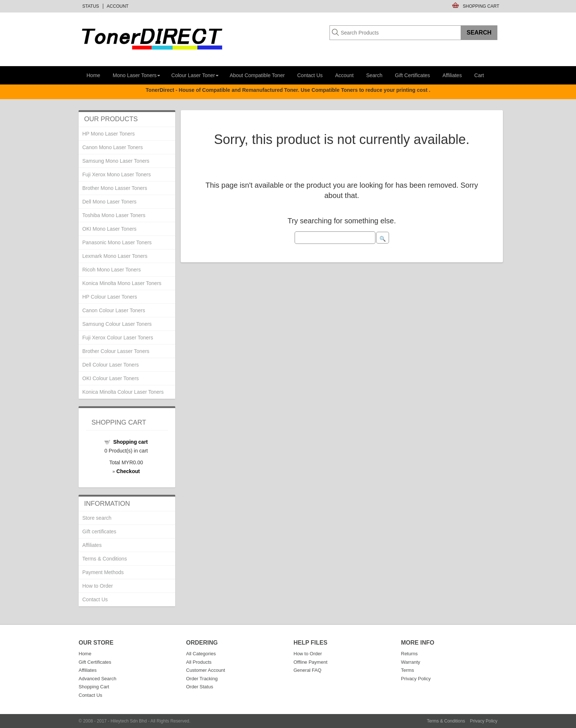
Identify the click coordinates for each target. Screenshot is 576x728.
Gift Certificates (413, 75)
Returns (410, 654)
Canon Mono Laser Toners (113, 147)
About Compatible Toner (257, 75)
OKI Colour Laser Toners (111, 378)
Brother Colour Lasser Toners (116, 351)
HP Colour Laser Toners (110, 297)
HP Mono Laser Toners (109, 134)
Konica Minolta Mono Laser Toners (122, 283)
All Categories (201, 654)
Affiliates (452, 75)
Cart (479, 75)
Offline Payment (310, 662)
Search (374, 75)
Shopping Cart (481, 6)
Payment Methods (103, 572)
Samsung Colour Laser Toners (117, 324)
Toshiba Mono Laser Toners (114, 215)
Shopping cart (130, 442)
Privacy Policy (416, 679)
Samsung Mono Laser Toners (116, 161)
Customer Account (206, 670)
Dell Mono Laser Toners (109, 202)
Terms (408, 670)
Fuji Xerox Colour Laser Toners (118, 338)
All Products (199, 662)
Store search (97, 518)
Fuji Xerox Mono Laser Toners (117, 174)
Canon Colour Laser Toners (114, 310)
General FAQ (307, 670)
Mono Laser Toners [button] (137, 75)
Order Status (200, 687)
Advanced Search (98, 679)
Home (93, 75)
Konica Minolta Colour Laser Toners (123, 392)
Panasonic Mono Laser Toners (117, 242)
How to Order (98, 586)
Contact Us (310, 75)
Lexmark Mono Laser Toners (115, 256)
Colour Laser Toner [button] (195, 75)
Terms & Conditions (105, 559)
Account (118, 6)
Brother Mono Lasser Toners (115, 188)
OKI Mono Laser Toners (109, 229)
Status (91, 6)
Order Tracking (202, 679)
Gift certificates (99, 531)
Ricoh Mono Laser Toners (111, 270)
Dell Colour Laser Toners (111, 365)
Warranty (411, 662)
